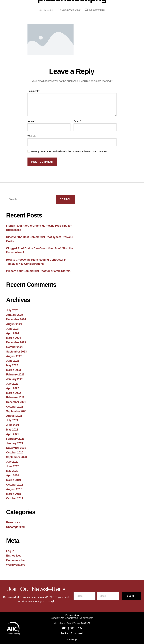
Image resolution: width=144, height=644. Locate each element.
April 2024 (13, 333)
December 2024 (16, 319)
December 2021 (16, 402)
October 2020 (15, 453)
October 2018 (15, 485)
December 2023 (16, 342)
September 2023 (16, 352)
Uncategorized (15, 527)
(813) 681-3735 (72, 628)
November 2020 (16, 448)
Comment (33, 91)
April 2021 (13, 434)
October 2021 (15, 407)
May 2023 (12, 365)
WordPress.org (16, 565)
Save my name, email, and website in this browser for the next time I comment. (69, 151)
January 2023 (15, 379)
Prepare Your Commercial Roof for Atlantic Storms (38, 271)
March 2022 (13, 393)
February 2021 (15, 439)
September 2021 (16, 411)
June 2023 (13, 361)
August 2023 (14, 356)
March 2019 (13, 480)
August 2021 (14, 416)
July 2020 (12, 462)
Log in (10, 551)
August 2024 (14, 324)
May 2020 (12, 471)
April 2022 (13, 388)
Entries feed (14, 556)
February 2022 (15, 397)
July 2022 (12, 384)
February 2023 (15, 375)
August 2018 (14, 489)
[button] (104, 8)
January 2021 (15, 443)
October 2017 (15, 498)
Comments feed (16, 560)
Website (32, 136)
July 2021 (12, 420)
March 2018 (13, 494)
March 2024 (13, 338)
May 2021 (12, 430)
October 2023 (15, 347)
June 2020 (13, 466)
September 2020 (16, 457)
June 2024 (13, 329)
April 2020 (13, 475)
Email (77, 121)
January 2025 (15, 315)
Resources (13, 522)
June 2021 (13, 425)
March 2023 (13, 370)
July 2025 (12, 310)
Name (31, 121)
